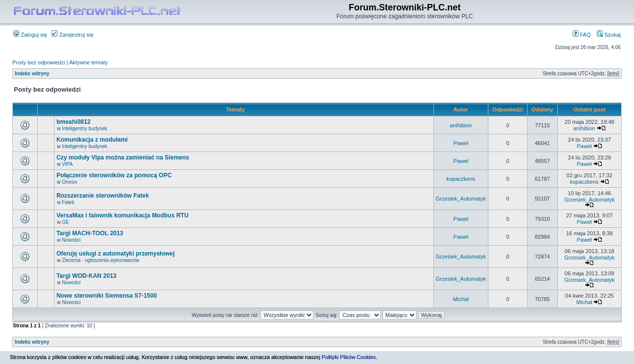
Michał (461, 299)
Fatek (68, 202)
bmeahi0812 (74, 122)
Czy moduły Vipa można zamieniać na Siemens (123, 157)
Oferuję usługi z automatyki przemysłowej (116, 254)
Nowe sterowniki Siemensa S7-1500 (107, 296)
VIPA (67, 164)
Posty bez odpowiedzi (39, 62)
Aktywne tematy (89, 62)
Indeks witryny (32, 74)
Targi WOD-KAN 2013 (86, 276)
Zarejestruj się (72, 35)
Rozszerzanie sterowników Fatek (103, 196)
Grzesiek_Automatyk (461, 199)
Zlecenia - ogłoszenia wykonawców (101, 260)
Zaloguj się (30, 35)
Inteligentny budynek (85, 129)
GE (65, 222)
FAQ (582, 35)
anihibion (461, 125)
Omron (70, 182)
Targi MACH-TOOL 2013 (90, 233)
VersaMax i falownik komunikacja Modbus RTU (123, 215)
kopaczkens (461, 179)
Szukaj (609, 35)
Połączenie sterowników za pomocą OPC (114, 175)
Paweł (461, 143)
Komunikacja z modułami (92, 140)
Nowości (71, 240)
